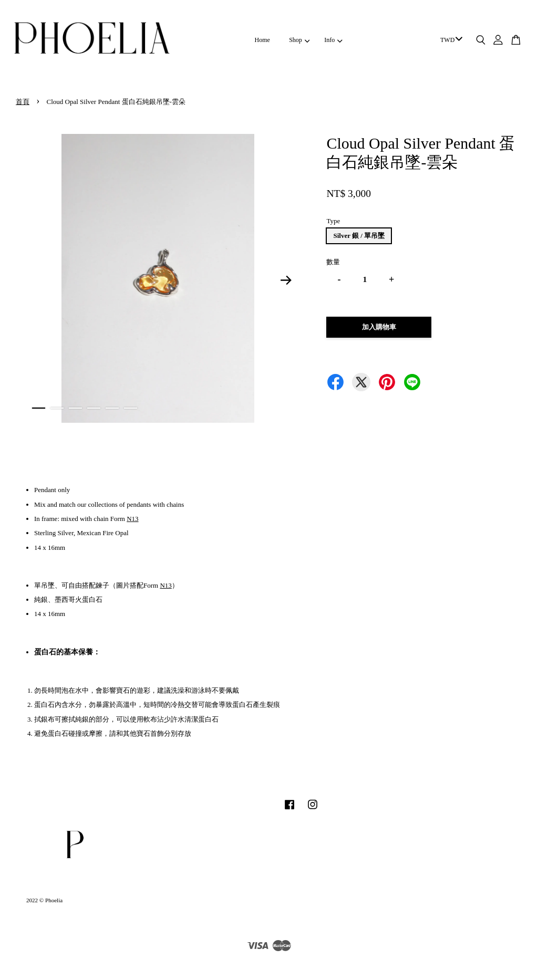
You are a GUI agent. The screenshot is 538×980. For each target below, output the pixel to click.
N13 (132, 519)
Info (333, 40)
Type (333, 221)
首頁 (23, 102)
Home (262, 40)
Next (286, 280)
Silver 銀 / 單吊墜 (359, 236)
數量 (333, 262)
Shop (299, 40)
